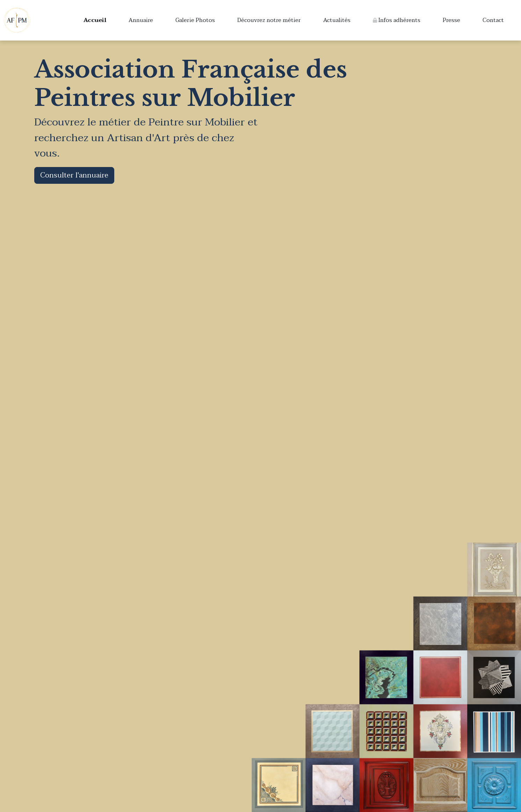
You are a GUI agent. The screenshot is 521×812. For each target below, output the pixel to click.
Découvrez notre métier (269, 20)
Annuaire (141, 20)
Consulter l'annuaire (74, 175)
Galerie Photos (195, 20)
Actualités (337, 20)
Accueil (95, 20)
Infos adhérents (397, 20)
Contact (493, 20)
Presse (451, 20)
